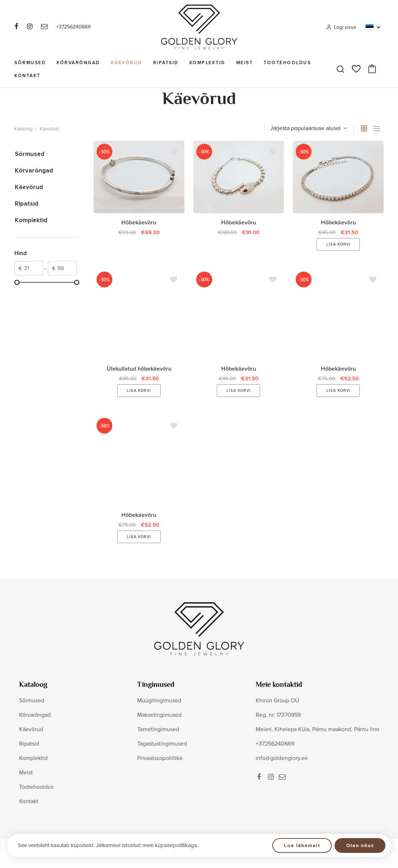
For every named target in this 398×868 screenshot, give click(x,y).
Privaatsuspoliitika (160, 758)
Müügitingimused (159, 701)
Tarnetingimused (158, 729)
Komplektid (207, 63)
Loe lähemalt (302, 845)
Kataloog (23, 129)
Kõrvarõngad (78, 63)
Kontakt (28, 76)
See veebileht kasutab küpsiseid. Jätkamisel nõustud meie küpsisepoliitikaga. (108, 845)
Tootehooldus (287, 63)
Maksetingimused (159, 715)
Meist (245, 63)
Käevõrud (127, 63)
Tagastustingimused (162, 744)
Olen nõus (360, 845)
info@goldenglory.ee (282, 758)
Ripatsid (166, 63)
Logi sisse (341, 27)
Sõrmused (30, 63)
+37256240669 (73, 27)
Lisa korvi (338, 244)
